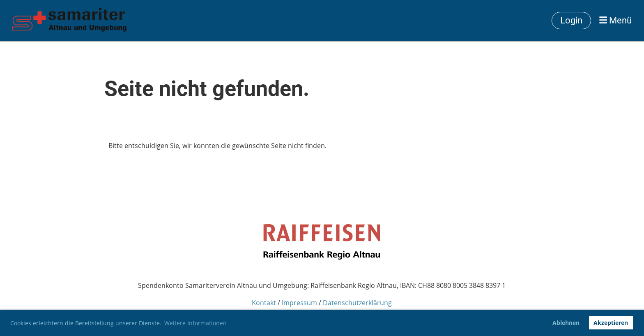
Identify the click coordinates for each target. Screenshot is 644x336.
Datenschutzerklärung (357, 303)
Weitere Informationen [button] (195, 323)
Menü (615, 20)
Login (571, 20)
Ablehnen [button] (566, 323)
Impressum (299, 303)
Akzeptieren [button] (611, 323)
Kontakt (264, 303)
